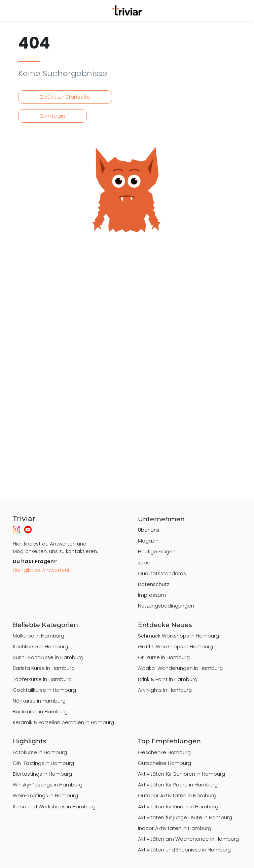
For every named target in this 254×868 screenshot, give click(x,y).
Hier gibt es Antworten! (41, 570)
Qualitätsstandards (162, 573)
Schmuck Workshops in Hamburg (178, 636)
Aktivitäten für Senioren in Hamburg (182, 774)
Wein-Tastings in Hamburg (45, 795)
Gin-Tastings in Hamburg (43, 763)
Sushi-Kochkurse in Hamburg (48, 657)
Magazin (148, 541)
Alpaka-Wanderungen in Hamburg (180, 668)
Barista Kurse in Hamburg (44, 668)
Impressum (152, 595)
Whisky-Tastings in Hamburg (48, 785)
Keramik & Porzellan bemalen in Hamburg (63, 722)
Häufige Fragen (157, 551)
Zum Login (52, 116)
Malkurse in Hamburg (39, 636)
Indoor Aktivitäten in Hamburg (175, 828)
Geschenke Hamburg (164, 752)
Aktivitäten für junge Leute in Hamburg (185, 817)
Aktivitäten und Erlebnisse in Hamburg (184, 850)
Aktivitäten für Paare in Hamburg (178, 785)
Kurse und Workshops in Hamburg (54, 807)
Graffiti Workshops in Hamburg (175, 646)
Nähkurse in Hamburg (39, 701)
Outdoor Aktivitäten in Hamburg (177, 795)
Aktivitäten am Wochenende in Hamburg (188, 839)
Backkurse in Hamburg (40, 711)
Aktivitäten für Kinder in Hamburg (178, 807)
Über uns (149, 530)
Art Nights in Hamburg (165, 690)
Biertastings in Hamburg (42, 774)
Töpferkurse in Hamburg (42, 679)
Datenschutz (154, 584)
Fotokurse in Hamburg (40, 752)
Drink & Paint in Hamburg (168, 679)
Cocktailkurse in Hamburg (44, 690)
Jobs (144, 563)
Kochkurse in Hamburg (40, 646)
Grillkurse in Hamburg (164, 657)
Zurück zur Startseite (65, 97)
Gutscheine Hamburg (165, 763)
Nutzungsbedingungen (166, 606)
